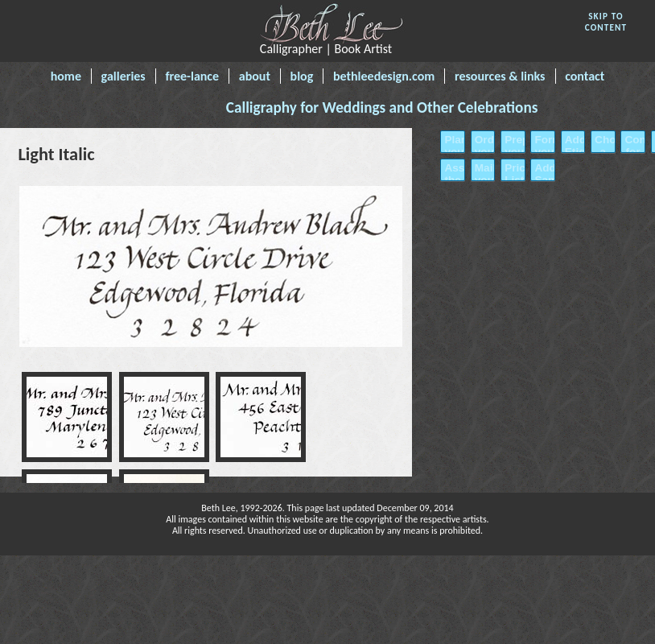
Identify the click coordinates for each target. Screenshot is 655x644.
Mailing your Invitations (483, 180)
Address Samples (542, 174)
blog (302, 76)
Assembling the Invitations (452, 180)
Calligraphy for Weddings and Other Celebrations (382, 107)
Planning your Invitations (452, 152)
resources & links (500, 76)
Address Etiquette (573, 146)
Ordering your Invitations (483, 152)
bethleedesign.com (384, 76)
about (255, 76)
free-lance (192, 76)
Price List (513, 174)
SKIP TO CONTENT (606, 22)
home (66, 76)
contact (585, 76)
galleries (124, 76)
